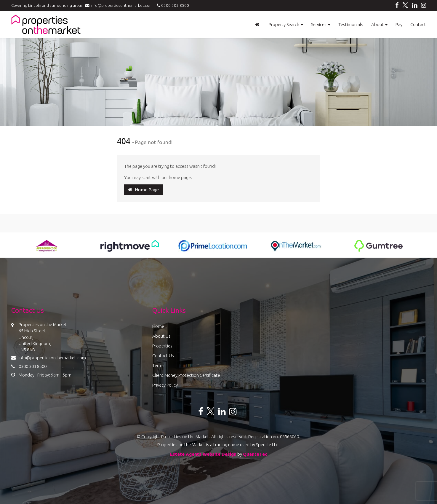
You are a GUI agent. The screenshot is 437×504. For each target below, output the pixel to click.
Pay (399, 24)
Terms (158, 365)
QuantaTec (255, 454)
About (379, 24)
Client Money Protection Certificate (186, 375)
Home (158, 326)
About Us (161, 336)
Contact (418, 24)
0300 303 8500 (172, 5)
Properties (162, 346)
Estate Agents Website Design (203, 454)
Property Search (286, 24)
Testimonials (351, 24)
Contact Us (163, 356)
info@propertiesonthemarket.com (120, 5)
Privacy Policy (165, 385)
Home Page (143, 190)
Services (321, 24)
